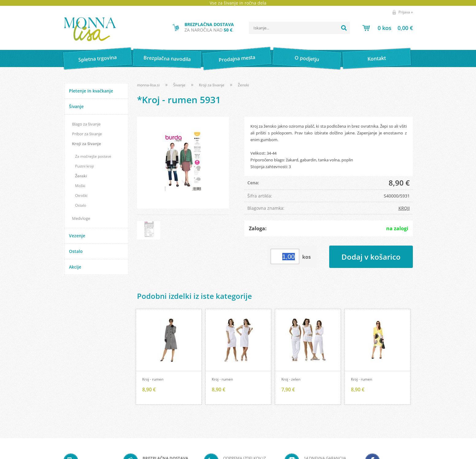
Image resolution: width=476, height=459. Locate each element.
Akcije (75, 267)
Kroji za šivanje (86, 144)
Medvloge (81, 218)
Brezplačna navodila (167, 58)
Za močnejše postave (93, 156)
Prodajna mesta (237, 58)
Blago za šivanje (86, 124)
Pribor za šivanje (87, 134)
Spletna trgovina (97, 59)
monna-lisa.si (148, 85)
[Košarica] (388, 28)
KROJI (404, 208)
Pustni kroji (84, 166)
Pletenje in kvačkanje (91, 91)
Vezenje (77, 236)
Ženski (81, 176)
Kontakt (377, 58)
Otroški (81, 196)
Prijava (406, 12)
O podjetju (307, 58)
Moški (80, 186)
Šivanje (76, 106)
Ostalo (81, 205)
